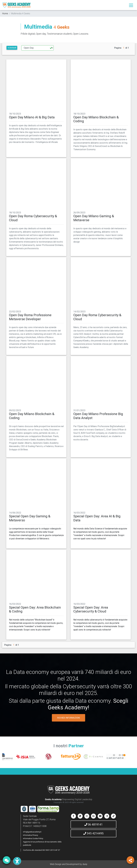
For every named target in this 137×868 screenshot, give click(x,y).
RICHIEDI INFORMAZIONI (69, 718)
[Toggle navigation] (131, 5)
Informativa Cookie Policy (33, 838)
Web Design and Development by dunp (69, 864)
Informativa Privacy (31, 835)
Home (5, 13)
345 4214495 (93, 833)
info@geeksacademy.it (32, 832)
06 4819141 (94, 824)
